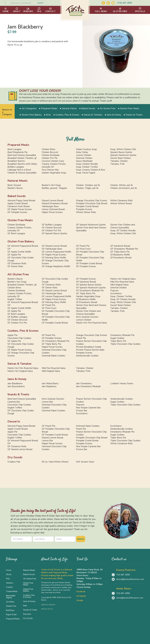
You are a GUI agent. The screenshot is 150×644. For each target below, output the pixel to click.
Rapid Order (11, 614)
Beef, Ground (14, 185)
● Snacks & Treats (133, 115)
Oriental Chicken (84, 158)
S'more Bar (82, 411)
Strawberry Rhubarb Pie (122, 335)
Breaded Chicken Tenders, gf (22, 158)
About (9, 574)
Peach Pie (81, 338)
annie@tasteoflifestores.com (130, 598)
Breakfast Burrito (16, 161)
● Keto (48, 115)
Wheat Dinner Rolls (86, 212)
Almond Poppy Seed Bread (21, 201)
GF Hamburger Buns (52, 249)
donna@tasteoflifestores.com (130, 579)
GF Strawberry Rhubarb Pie (124, 249)
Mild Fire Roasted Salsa (122, 282)
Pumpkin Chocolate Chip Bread (92, 203)
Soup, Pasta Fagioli (86, 173)
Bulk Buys (10, 610)
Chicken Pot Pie (50, 158)
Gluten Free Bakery (21, 241)
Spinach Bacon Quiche (121, 152)
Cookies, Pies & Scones (23, 331)
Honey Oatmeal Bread (53, 209)
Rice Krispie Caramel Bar (88, 408)
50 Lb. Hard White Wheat (55, 462)
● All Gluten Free (107, 108)
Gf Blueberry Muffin (120, 255)
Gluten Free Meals (20, 220)
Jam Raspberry (49, 386)
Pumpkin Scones (84, 209)
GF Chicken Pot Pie (51, 231)
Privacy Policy (47, 609)
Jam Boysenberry (16, 386)
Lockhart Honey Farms (122, 383)
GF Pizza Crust (83, 249)
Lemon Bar (47, 402)
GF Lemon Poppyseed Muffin (56, 252)
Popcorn (114, 291)
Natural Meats (18, 181)
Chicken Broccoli (50, 152)
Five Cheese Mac (50, 170)
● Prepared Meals (48, 108)
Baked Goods (17, 196)
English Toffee (15, 299)
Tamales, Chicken (119, 161)
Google (80, 600)
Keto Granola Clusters (87, 317)
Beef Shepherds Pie (18, 152)
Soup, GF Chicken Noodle (123, 231)
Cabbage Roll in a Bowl (19, 170)
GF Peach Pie (83, 246)
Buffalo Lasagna (16, 167)
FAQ (8, 579)
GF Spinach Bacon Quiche (54, 233)
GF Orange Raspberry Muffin (56, 266)
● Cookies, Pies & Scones (66, 115)
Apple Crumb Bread (18, 203)
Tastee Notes (12, 591)
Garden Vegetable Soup (54, 173)
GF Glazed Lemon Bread (54, 246)
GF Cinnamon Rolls (17, 263)
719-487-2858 (123, 575)
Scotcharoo (116, 293)
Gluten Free (11, 606)
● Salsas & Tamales (92, 115)
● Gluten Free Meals (129, 108)
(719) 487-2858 (124, 3)
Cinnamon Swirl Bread (19, 206)
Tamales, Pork (117, 164)
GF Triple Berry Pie (120, 252)
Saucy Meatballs (84, 161)
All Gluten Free (18, 274)
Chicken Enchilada (51, 155)
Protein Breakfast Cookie (89, 347)
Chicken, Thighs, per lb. (87, 188)
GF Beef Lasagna (16, 233)
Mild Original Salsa (119, 285)
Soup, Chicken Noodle (87, 164)
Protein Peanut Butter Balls (90, 350)
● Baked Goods (87, 108)
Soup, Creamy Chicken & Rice (91, 170)
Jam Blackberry (15, 383)
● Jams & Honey (113, 115)
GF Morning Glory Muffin (54, 258)
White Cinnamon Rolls (122, 201)
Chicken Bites (49, 149)
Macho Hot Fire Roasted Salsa (91, 323)
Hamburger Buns (50, 206)
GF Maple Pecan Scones (20, 209)
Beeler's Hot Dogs (51, 185)
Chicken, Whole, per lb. (122, 185)
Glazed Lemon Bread (52, 201)
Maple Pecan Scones (52, 212)
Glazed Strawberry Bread (55, 203)
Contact (9, 587)
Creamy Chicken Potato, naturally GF (54, 165)
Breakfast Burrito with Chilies (22, 164)
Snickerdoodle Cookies (87, 356)
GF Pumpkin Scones (17, 212)
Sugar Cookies (117, 338)
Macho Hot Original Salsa (123, 279)
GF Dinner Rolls (15, 266)
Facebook (81, 592)
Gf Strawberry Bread (121, 258)
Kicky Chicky (82, 152)
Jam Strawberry (84, 383)
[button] (101, 10)
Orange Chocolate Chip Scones (92, 201)
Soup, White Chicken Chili (123, 149)
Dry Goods (15, 457)
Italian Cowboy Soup (86, 149)
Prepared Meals (18, 145)
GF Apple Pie (14, 255)
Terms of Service (48, 605)
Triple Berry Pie (118, 341)
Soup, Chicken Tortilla (87, 167)
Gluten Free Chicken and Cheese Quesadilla (123, 226)
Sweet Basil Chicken (121, 158)
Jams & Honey (17, 379)
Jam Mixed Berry (50, 383)
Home (9, 570)
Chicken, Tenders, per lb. (88, 185)
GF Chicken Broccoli (52, 228)
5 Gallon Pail (14, 462)
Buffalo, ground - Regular (54, 188)
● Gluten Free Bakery (31, 115)
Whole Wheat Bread (121, 203)
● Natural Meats (68, 108)
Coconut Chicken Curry (53, 161)
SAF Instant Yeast (85, 462)
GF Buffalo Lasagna (52, 225)
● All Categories (28, 108)
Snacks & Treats (18, 394)
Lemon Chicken (84, 155)
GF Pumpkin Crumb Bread (89, 263)
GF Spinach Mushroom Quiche (91, 225)
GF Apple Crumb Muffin (19, 252)
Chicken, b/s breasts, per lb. (124, 188)
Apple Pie (12, 335)
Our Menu (10, 602)
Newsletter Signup (11, 597)
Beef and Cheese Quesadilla (22, 155)
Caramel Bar (14, 402)
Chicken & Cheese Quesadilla (22, 173)
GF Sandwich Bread (120, 246)
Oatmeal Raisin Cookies (53, 356)
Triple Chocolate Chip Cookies (125, 344)
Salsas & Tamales (19, 364)
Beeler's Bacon (15, 188)
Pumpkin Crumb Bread (87, 206)
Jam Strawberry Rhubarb (88, 386)
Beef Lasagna (14, 149)
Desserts (14, 421)
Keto (25, 606)
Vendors (10, 583)
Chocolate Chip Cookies (19, 338)
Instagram (81, 596)
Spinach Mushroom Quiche (123, 155)
